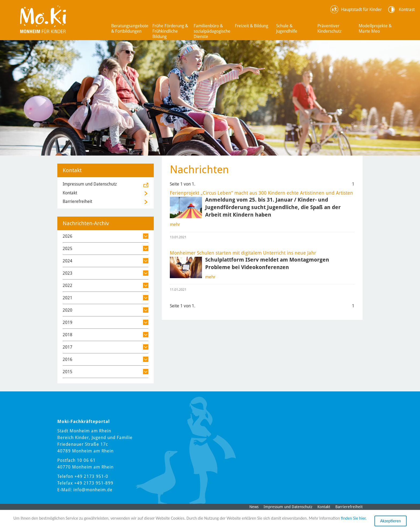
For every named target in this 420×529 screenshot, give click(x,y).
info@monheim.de (93, 490)
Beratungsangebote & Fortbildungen (130, 29)
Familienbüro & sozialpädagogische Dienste (212, 31)
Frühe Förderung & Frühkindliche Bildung (170, 31)
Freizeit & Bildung (252, 26)
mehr (175, 224)
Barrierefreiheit (77, 201)
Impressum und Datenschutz (90, 184)
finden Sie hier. (354, 518)
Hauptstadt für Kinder (361, 10)
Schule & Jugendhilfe (287, 29)
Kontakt (70, 193)
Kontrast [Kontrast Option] (407, 10)
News (254, 507)
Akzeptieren (390, 521)
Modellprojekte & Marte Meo (375, 29)
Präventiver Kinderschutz (329, 29)
